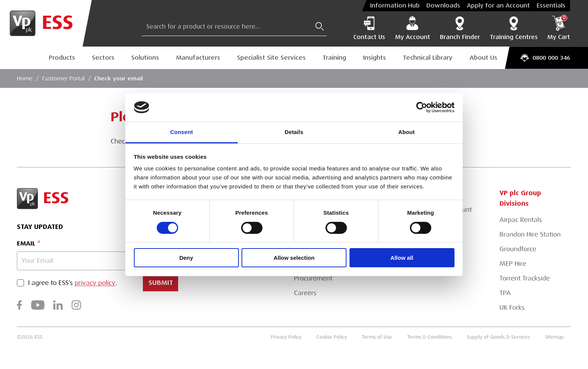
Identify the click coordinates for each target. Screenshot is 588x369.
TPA (505, 293)
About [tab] (406, 132)
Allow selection (294, 258)
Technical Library (428, 58)
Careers (305, 293)
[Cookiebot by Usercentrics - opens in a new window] (422, 107)
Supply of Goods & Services (498, 337)
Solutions (145, 58)
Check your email (118, 78)
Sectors (103, 58)
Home (25, 78)
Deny (186, 258)
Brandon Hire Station (530, 234)
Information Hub (395, 6)
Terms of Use (377, 337)
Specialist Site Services (271, 58)
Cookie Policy (332, 337)
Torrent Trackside (525, 278)
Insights (374, 58)
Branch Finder (460, 28)
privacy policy (95, 283)
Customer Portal (63, 78)
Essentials (551, 6)
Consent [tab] (182, 132)
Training (334, 58)
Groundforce (518, 249)
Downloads (443, 6)
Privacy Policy (286, 337)
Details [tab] (294, 132)
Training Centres (514, 28)
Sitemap (554, 337)
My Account (412, 28)
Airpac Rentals (521, 220)
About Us (483, 58)
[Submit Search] (319, 26)
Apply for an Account (498, 6)
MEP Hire (513, 264)
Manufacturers (198, 58)
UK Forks (512, 308)
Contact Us (369, 28)
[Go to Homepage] (46, 23)
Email (26, 243)
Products (62, 58)
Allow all (402, 258)
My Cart (559, 28)
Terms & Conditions (430, 337)
